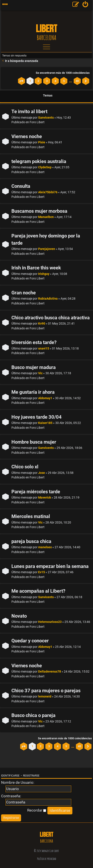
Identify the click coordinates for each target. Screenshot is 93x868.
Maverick (45, 498)
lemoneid (45, 697)
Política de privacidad (47, 859)
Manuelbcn (46, 217)
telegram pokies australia (39, 161)
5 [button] (64, 81)
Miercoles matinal (31, 516)
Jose (42, 473)
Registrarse (31, 776)
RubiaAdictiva (48, 299)
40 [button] (77, 81)
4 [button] (55, 81)
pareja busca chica (31, 541)
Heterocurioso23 (50, 622)
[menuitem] (85, 5)
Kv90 (42, 324)
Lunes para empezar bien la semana (50, 566)
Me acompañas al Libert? (38, 591)
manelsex (45, 547)
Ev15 (42, 572)
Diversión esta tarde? (34, 342)
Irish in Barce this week (36, 268)
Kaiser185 (45, 423)
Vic (40, 373)
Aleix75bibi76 (48, 192)
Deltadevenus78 (50, 672)
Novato (19, 616)
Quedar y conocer (30, 641)
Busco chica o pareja (33, 715)
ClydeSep (45, 167)
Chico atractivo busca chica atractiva (51, 318)
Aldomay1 (45, 398)
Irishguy (44, 274)
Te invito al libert (29, 112)
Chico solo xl (25, 467)
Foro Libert (37, 122)
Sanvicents (46, 118)
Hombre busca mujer (34, 442)
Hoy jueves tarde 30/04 (37, 417)
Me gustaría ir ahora (33, 392)
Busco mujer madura (34, 367)
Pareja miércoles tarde (36, 492)
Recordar (37, 810)
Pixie (42, 142)
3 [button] (47, 81)
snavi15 (44, 349)
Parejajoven (47, 249)
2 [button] (38, 81)
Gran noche (24, 293)
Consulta (21, 186)
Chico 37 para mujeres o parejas (46, 691)
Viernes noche (27, 136)
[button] (21, 81)
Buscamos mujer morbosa (39, 211)
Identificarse (10, 776)
